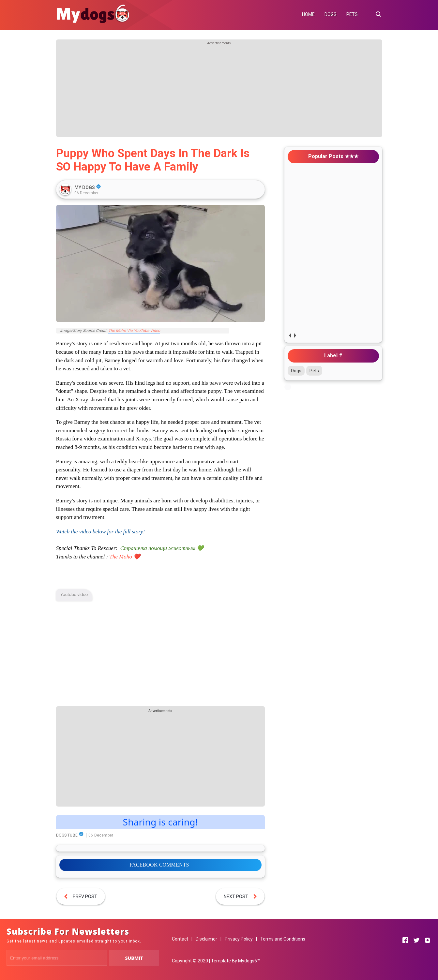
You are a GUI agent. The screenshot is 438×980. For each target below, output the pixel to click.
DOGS (331, 14)
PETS (352, 14)
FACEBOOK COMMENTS (159, 865)
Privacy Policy (239, 939)
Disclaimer (206, 939)
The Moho (121, 557)
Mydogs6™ (249, 961)
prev (290, 335)
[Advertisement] (219, 91)
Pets (314, 371)
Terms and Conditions (283, 939)
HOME (308, 14)
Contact (180, 939)
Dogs (296, 371)
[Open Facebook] (405, 940)
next (295, 335)
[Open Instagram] (428, 940)
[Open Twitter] (416, 940)
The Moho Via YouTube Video (134, 331)
